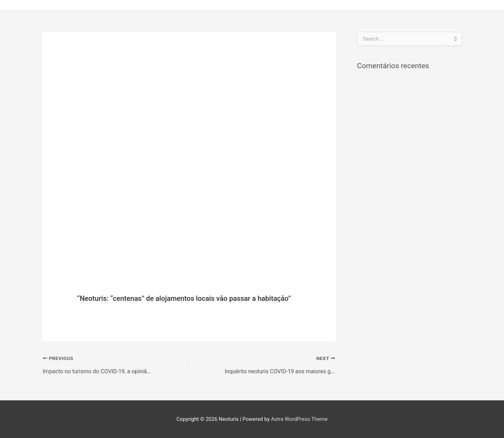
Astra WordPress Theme (299, 419)
